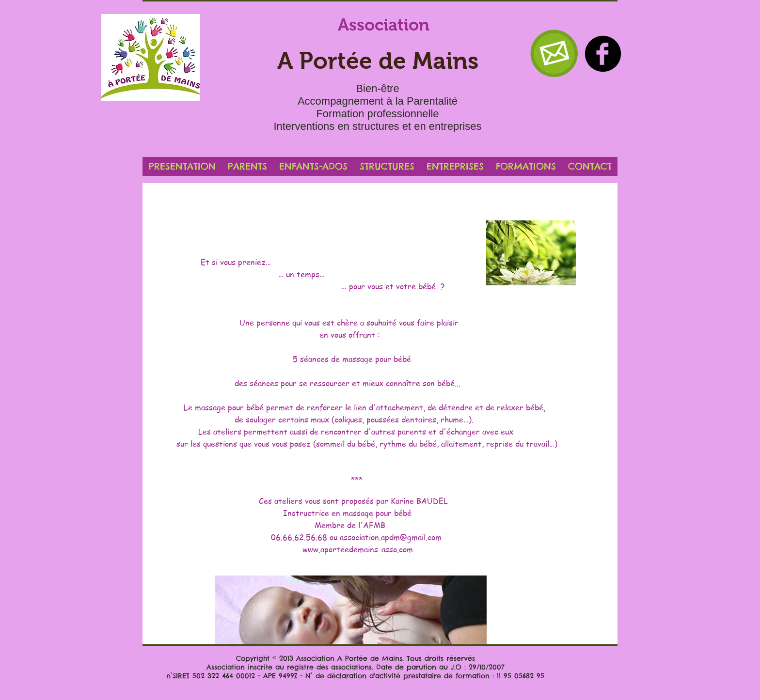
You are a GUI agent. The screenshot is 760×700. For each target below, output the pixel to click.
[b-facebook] (603, 54)
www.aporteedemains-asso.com (358, 549)
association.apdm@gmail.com (391, 537)
